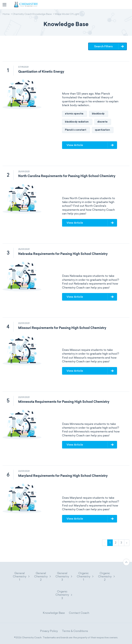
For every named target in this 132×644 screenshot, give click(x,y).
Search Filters (103, 46)
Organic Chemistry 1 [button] (85, 576)
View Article (75, 145)
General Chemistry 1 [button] (21, 576)
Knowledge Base (54, 613)
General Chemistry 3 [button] (64, 576)
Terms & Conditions (75, 631)
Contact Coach (79, 613)
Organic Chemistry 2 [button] (107, 576)
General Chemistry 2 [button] (43, 576)
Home (6, 14)
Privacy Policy (49, 631)
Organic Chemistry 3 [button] (64, 595)
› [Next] (127, 543)
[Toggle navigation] (4, 5)
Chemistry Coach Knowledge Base (32, 14)
